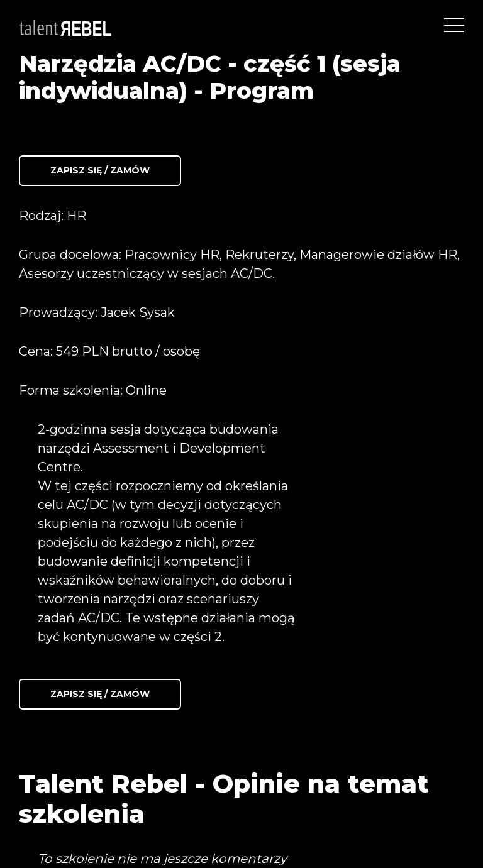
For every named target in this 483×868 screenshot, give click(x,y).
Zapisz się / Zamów (100, 170)
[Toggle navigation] (454, 25)
